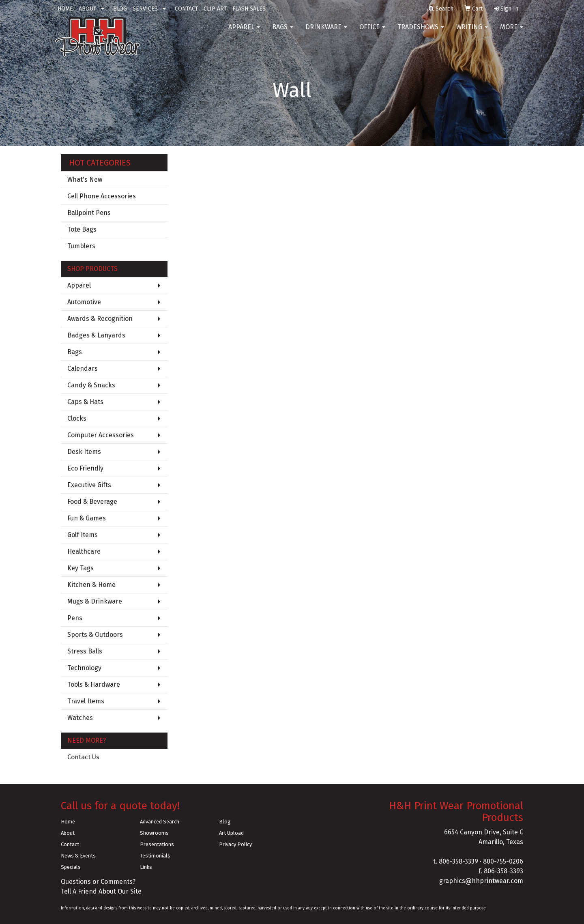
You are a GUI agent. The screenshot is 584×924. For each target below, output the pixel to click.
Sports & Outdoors (95, 635)
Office (372, 32)
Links (146, 867)
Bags (283, 32)
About (68, 833)
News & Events (78, 856)
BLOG (120, 9)
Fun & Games (87, 518)
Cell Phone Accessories (102, 196)
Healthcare (84, 551)
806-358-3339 (458, 861)
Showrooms (154, 833)
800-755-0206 (503, 861)
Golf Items (83, 535)
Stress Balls (85, 651)
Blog (225, 822)
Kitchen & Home (91, 585)
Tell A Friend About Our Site (101, 891)
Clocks (77, 418)
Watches (80, 718)
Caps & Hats (85, 402)
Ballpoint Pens (89, 213)
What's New (85, 179)
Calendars (83, 369)
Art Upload (231, 833)
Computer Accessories (101, 435)
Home (68, 822)
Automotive (84, 302)
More (512, 32)
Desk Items (84, 452)
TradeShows (421, 32)
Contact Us (83, 757)
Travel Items (86, 701)
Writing (472, 32)
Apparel (244, 32)
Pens (75, 618)
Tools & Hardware (94, 684)
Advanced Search (160, 822)
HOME (65, 9)
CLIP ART (215, 9)
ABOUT (87, 9)
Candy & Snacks (91, 385)
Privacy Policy (235, 844)
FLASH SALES (249, 9)
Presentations (157, 844)
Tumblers (81, 246)
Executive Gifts (89, 485)
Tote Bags (82, 229)
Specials (71, 867)
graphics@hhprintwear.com (481, 881)
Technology (84, 668)
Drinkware (326, 32)
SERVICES (145, 9)
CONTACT (186, 9)
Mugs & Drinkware (95, 601)
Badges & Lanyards (96, 335)
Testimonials (155, 856)
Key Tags (81, 568)
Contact (70, 844)
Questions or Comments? (98, 882)
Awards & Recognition (100, 319)
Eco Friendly (85, 468)
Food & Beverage (92, 502)
